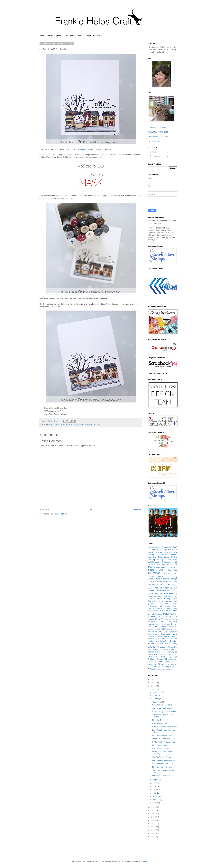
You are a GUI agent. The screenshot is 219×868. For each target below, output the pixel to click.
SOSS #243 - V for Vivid (161, 739)
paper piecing (172, 634)
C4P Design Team (154, 564)
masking (90, 425)
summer (158, 652)
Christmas (154, 573)
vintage (151, 664)
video (175, 662)
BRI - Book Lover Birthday (162, 767)
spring (162, 647)
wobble (159, 669)
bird (176, 557)
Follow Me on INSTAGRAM (158, 127)
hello (162, 611)
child (175, 570)
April (155, 793)
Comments (155, 156)
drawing (174, 590)
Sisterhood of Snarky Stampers (163, 642)
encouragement (155, 596)
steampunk (167, 650)
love (161, 621)
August (155, 780)
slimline (168, 644)
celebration (173, 567)
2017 (153, 824)
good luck (173, 601)
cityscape (166, 573)
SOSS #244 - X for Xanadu (162, 708)
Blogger (144, 861)
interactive (160, 619)
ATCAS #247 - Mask (160, 723)
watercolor (166, 664)
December (157, 692)
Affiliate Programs (54, 36)
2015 (153, 830)
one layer (97, 425)
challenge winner (157, 570)
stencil (174, 649)
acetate (158, 547)
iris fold (169, 619)
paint (157, 634)
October (156, 699)
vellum (169, 662)
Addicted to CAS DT (53, 425)
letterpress (152, 622)
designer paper (162, 588)
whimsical (158, 667)
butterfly (151, 562)
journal (175, 619)
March (155, 796)
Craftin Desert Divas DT (161, 581)
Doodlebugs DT (162, 590)
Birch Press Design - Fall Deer (164, 760)
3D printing (151, 547)
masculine (173, 621)
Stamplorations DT (155, 650)
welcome (151, 667)
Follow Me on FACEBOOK (158, 137)
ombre (155, 632)
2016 (153, 827)
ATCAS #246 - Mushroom (162, 749)
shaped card (170, 639)
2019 (153, 817)
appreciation (162, 555)
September (157, 702)
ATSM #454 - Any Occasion (163, 757)
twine (175, 659)
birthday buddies (164, 560)
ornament (151, 634)
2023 (153, 689)
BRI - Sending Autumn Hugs (163, 735)
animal (159, 552)
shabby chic (156, 639)
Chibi (169, 570)
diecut (173, 588)
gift (157, 601)
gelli (176, 599)
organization (173, 632)
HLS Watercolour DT (158, 614)
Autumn (174, 555)
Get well (151, 601)
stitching (151, 652)
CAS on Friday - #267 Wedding (164, 712)
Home (42, 36)
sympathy (170, 652)
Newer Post (45, 510)
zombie (171, 669)
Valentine (159, 662)
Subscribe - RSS (155, 142)
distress (151, 590)
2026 (153, 679)
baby (150, 557)
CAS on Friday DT (161, 567)
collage (175, 573)
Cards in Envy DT (169, 564)
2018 (153, 820)
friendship (160, 598)
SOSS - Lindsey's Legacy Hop (164, 742)
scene (150, 639)
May (154, 790)
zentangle (165, 669)
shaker (163, 639)
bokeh (175, 560)
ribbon (175, 636)
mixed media (159, 626)
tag (176, 652)
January (156, 803)
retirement (167, 636)
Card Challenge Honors (73, 36)
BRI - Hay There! (159, 720)
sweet (164, 652)
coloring (63, 425)
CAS (151, 567)
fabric (165, 596)
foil (154, 599)
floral (150, 598)
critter (175, 581)
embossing (171, 593)
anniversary (168, 552)
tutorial (170, 659)
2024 (153, 686)
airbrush (151, 552)
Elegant (158, 594)
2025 (153, 683)
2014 (153, 833)
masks (158, 624)
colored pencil (155, 577)
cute (167, 584)
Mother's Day (152, 629)
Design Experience (93, 36)
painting (162, 634)
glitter (161, 601)
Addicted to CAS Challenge (74, 149)
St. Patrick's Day (171, 647)
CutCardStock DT (155, 585)
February (156, 800)
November (157, 695)
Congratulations (154, 579)
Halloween (70, 425)
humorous (83, 425)
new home (170, 629)
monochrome (173, 627)
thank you (153, 654)
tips (176, 657)
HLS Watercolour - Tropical (162, 705)
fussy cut (169, 598)
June (155, 786)
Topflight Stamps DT (158, 659)
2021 (153, 810)
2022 (153, 807)
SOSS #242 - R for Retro (162, 776)
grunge (167, 606)
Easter (151, 594)
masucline (164, 624)
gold (166, 601)
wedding (174, 664)
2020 (153, 814)
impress (151, 619)
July (154, 783)
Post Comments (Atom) (59, 514)
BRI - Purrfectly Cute (160, 745)
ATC (169, 555)
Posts (153, 152)
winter (154, 669)
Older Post (137, 510)
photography (152, 636)
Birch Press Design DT (163, 557)
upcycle (151, 662)
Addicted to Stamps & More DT (164, 550)
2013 (153, 837)
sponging (154, 647)
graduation (164, 604)
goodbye (151, 604)
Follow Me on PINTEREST (158, 132)
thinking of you (166, 657)
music (158, 629)
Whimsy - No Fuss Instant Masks (164, 727)
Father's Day (173, 596)
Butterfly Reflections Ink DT (166, 562)
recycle (160, 636)
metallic (170, 624)
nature (164, 629)
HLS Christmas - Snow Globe (163, 764)
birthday (152, 559)
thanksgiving (163, 654)
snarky (174, 644)
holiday (76, 425)
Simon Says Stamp (157, 641)
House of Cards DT (159, 617)
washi (157, 664)
